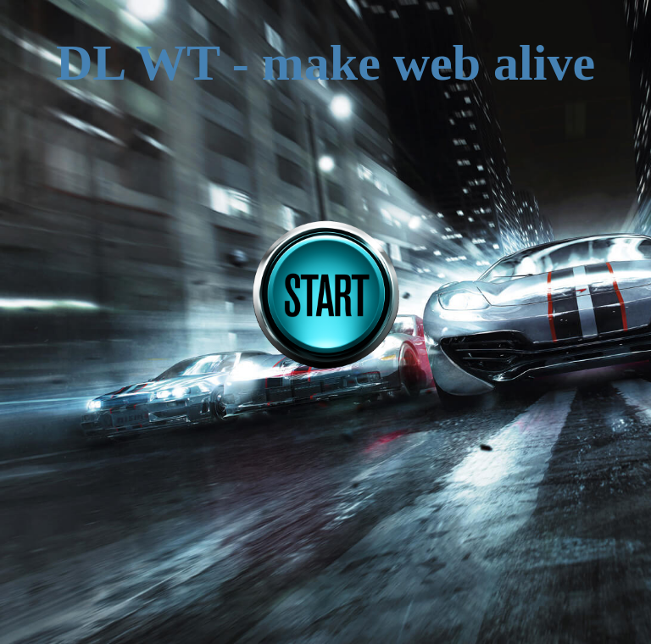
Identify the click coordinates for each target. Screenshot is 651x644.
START (325, 296)
